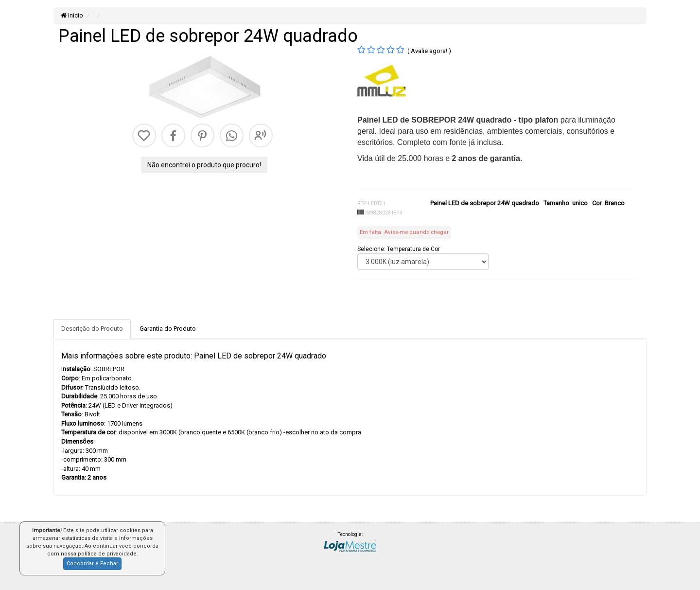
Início (72, 15)
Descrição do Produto (92, 329)
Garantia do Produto (168, 329)
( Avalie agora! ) (429, 51)
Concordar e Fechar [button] (92, 563)
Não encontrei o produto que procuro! (204, 165)
